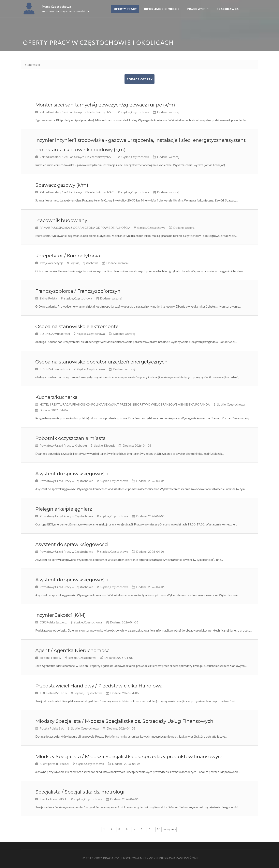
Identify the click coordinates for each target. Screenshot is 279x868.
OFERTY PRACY (125, 9)
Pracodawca (228, 9)
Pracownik (196, 9)
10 (158, 829)
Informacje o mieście (162, 9)
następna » (170, 829)
